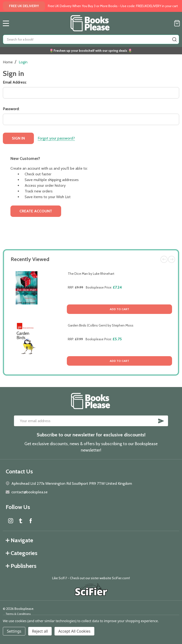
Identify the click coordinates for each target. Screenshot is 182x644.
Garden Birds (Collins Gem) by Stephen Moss (101, 325)
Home (8, 62)
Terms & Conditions (18, 614)
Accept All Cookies (74, 631)
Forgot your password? (56, 138)
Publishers (21, 566)
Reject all (40, 631)
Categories (22, 553)
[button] (91, 590)
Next (172, 259)
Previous (164, 259)
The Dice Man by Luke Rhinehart (91, 274)
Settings (14, 631)
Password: (11, 109)
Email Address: (15, 82)
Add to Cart (119, 309)
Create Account (36, 211)
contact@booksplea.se (30, 492)
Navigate (19, 540)
